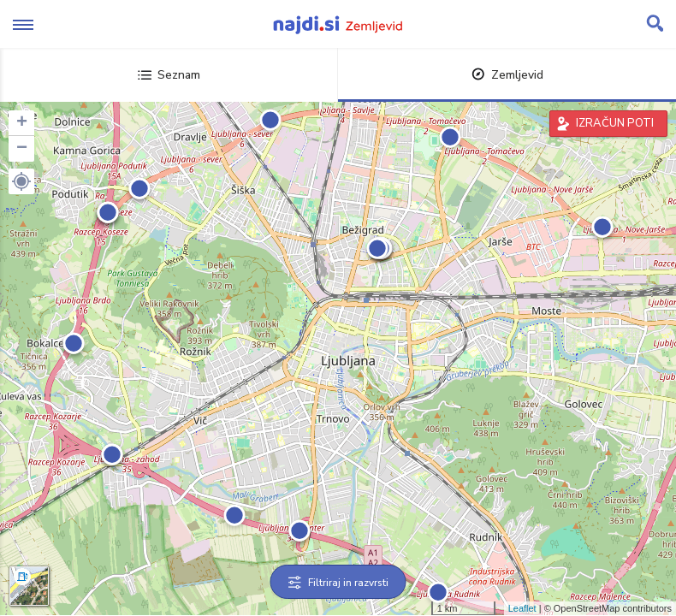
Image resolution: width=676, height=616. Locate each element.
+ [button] (22, 123)
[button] (21, 181)
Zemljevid (507, 75)
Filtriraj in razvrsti (338, 583)
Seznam (169, 75)
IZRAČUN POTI (615, 123)
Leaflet (522, 608)
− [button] (22, 149)
